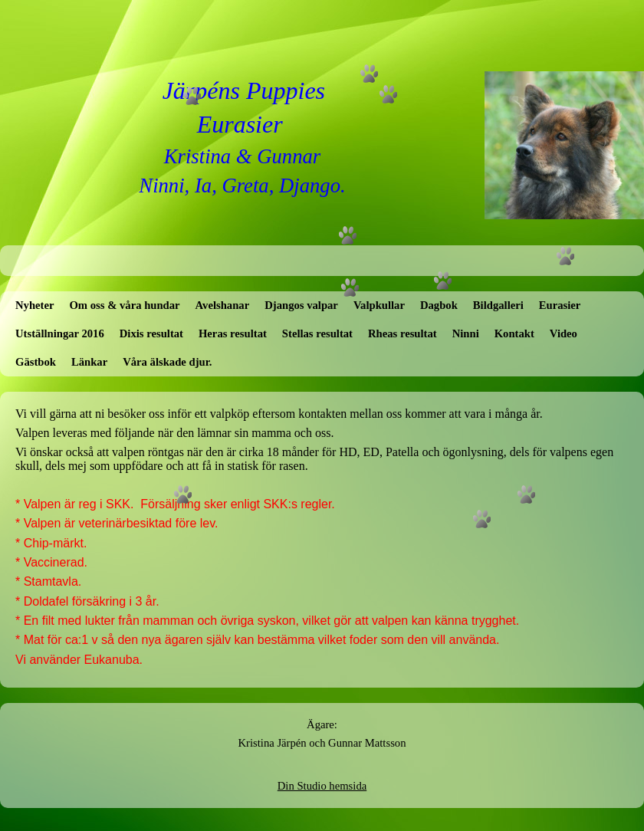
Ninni (466, 333)
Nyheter (34, 305)
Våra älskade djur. (167, 362)
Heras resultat (233, 333)
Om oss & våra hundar (124, 305)
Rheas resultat (402, 333)
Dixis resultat (151, 333)
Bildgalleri (498, 305)
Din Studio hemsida (322, 786)
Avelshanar (223, 305)
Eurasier (560, 305)
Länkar (89, 362)
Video (563, 333)
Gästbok (36, 362)
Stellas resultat (317, 333)
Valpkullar (379, 305)
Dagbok (439, 305)
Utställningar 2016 (60, 333)
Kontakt (514, 333)
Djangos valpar (301, 305)
